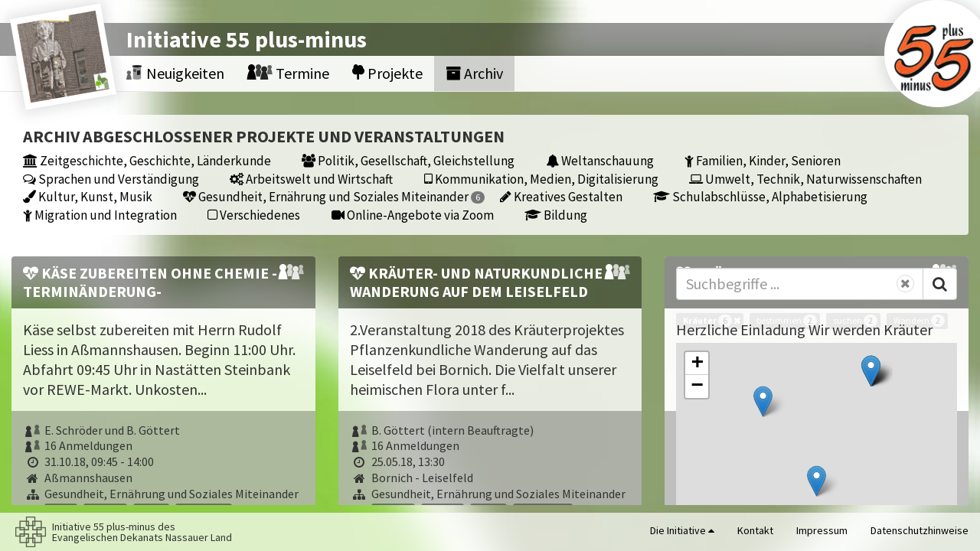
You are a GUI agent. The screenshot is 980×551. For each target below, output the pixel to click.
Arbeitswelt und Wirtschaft (311, 179)
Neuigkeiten (175, 73)
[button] (763, 401)
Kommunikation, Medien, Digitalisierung (541, 179)
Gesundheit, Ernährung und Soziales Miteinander (334, 196)
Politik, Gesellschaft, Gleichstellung (408, 160)
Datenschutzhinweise (920, 530)
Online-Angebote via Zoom (413, 215)
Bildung (556, 215)
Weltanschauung (600, 160)
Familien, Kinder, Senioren (763, 160)
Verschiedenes (254, 215)
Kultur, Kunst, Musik (88, 196)
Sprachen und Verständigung (111, 179)
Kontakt (755, 530)
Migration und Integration (100, 215)
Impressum (822, 530)
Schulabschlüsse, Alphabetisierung (760, 196)
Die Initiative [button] (682, 530)
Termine (288, 73)
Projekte (387, 73)
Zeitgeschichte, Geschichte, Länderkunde (147, 160)
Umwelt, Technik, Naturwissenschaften (805, 179)
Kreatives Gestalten (561, 196)
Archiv (474, 73)
